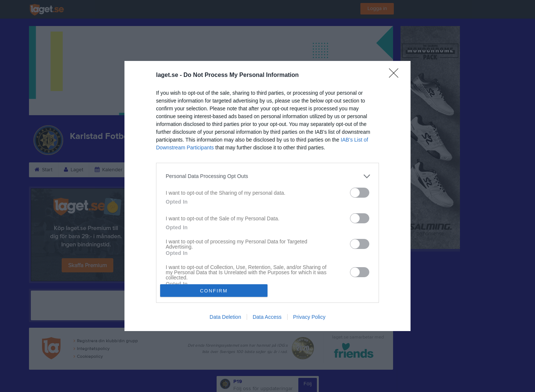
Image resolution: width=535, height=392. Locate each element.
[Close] (396, 75)
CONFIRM (214, 291)
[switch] (360, 193)
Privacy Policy (309, 317)
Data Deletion (225, 317)
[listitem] (267, 176)
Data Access (267, 317)
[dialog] (267, 196)
